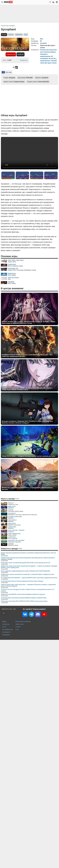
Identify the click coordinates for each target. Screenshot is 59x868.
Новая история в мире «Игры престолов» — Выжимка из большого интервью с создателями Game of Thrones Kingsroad (28, 585)
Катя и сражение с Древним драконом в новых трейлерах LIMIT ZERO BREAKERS (25, 571)
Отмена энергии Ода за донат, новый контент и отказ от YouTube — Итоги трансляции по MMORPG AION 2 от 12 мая (28, 322)
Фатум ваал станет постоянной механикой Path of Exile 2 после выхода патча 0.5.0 (26, 563)
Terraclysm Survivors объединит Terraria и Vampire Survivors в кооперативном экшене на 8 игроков (27, 590)
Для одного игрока (51, 63)
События (11, 35)
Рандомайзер (6, 635)
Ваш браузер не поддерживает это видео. (29, 153)
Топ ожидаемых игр (8, 629)
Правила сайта (20, 624)
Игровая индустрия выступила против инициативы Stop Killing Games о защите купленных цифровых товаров (28, 558)
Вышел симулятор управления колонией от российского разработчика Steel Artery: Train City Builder (28, 554)
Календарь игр (6, 632)
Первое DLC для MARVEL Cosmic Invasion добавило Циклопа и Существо (23, 594)
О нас (17, 629)
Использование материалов (23, 622)
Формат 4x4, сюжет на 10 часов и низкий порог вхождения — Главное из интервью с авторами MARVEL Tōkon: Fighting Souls (29, 567)
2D (50, 58)
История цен (24, 60)
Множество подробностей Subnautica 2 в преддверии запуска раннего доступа (27, 488)
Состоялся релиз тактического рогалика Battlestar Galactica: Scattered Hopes (24, 598)
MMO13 (4, 622)
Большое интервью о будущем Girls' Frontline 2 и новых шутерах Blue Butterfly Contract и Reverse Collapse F (27, 422)
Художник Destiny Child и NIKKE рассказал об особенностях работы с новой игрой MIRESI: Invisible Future (27, 389)
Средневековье (45, 61)
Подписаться (11, 54)
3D (52, 58)
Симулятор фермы (50, 52)
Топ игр (4, 627)
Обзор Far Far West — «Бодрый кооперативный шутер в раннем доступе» (29, 456)
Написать (20, 54)
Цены (26, 35)
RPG (41, 39)
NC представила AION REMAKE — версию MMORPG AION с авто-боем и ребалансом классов (29, 578)
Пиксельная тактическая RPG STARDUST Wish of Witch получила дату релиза (24, 601)
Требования (19, 35)
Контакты (18, 627)
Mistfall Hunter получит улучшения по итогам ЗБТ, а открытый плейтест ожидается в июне (28, 574)
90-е (55, 58)
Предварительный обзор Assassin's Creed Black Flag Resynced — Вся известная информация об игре (27, 356)
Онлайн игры (6, 624)
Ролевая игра (44, 50)
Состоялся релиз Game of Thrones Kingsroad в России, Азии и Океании (22, 581)
